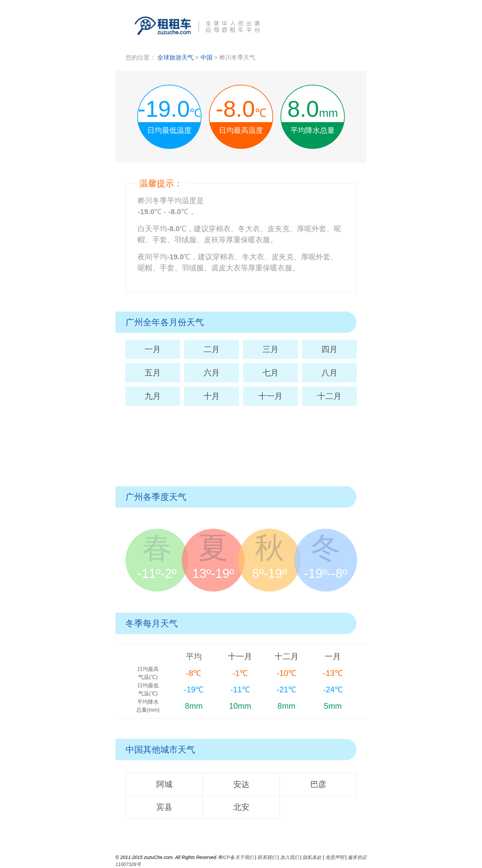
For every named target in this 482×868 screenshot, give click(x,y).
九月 (153, 396)
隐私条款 (312, 857)
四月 (329, 349)
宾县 (164, 807)
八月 (329, 373)
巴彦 (318, 784)
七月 (270, 373)
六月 (212, 373)
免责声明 (335, 857)
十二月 (329, 396)
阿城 (164, 784)
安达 (241, 784)
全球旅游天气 (175, 58)
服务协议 (357, 857)
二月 (212, 349)
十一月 (270, 396)
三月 (270, 349)
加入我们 (290, 857)
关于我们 (244, 857)
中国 (207, 58)
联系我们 (267, 857)
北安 (241, 807)
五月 (153, 373)
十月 (212, 396)
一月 (153, 349)
